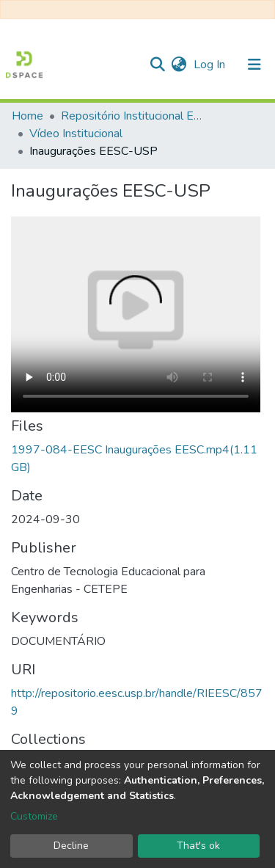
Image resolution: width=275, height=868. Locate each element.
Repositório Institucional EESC (134, 116)
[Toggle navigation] (254, 65)
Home (27, 116)
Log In (211, 65)
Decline (71, 846)
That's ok (198, 846)
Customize (34, 816)
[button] (179, 65)
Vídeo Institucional (76, 134)
